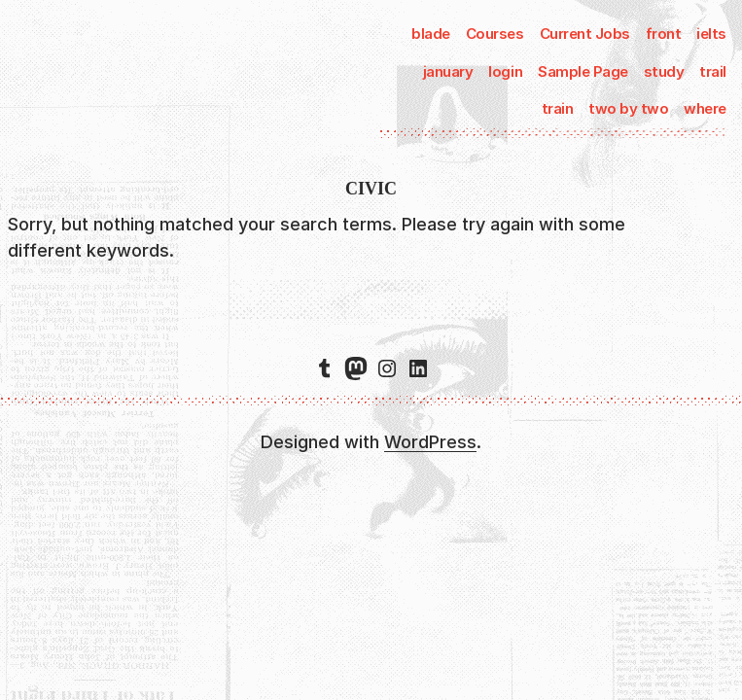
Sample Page (583, 71)
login (505, 71)
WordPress (430, 442)
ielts (711, 34)
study (664, 71)
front (664, 34)
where (705, 108)
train (558, 108)
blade (431, 34)
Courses (495, 34)
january (448, 71)
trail (713, 71)
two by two (628, 108)
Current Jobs (585, 34)
